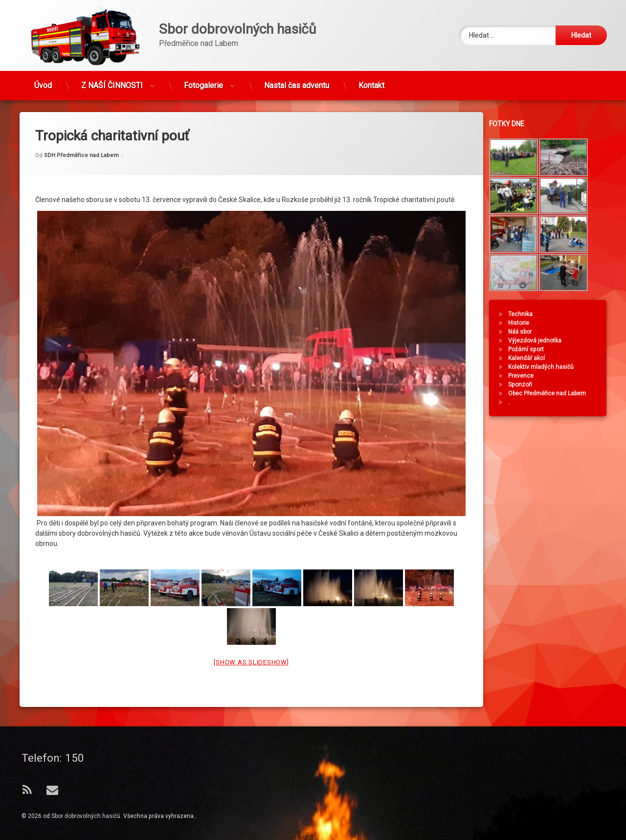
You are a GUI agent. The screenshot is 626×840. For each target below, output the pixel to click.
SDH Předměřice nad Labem (81, 128)
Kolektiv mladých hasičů (546, 367)
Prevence (526, 376)
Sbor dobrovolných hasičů (86, 816)
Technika (526, 314)
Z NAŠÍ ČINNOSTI (112, 81)
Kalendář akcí (532, 358)
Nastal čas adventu (297, 81)
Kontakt (371, 81)
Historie (524, 323)
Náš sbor (525, 332)
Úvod (43, 81)
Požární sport (531, 349)
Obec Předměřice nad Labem (552, 393)
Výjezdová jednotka (540, 341)
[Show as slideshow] (251, 635)
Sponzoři (525, 385)
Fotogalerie (203, 81)
